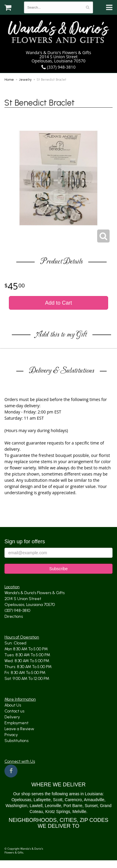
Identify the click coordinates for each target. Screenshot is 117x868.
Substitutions (16, 741)
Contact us (14, 711)
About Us (13, 705)
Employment (16, 723)
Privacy (11, 735)
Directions (14, 616)
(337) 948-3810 (59, 67)
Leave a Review (19, 729)
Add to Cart (59, 303)
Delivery (12, 717)
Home (9, 80)
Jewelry (25, 80)
